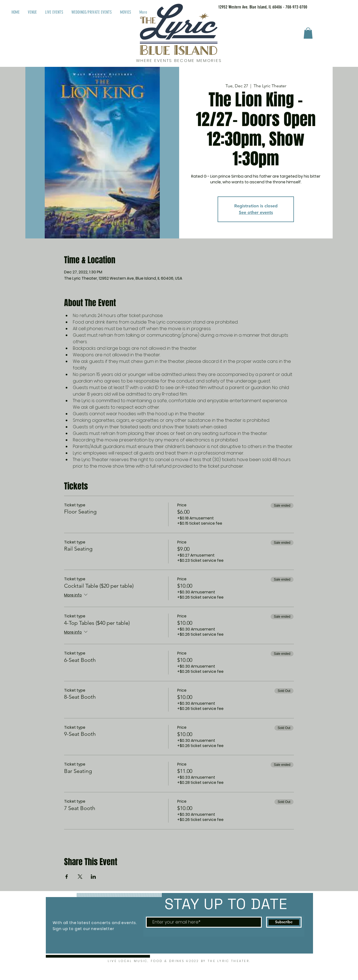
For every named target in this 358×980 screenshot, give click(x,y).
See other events (256, 212)
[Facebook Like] (326, 6)
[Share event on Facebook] (67, 877)
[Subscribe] (284, 922)
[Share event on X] (80, 877)
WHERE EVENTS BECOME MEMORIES (179, 60)
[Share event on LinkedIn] (93, 877)
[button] (308, 33)
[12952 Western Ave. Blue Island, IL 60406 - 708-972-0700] (256, 7)
